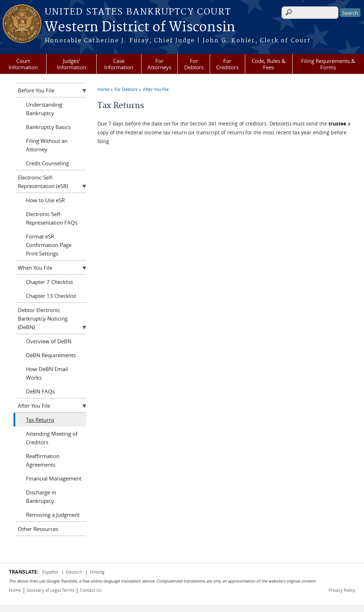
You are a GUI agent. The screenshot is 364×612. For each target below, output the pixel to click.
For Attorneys (159, 64)
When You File (35, 268)
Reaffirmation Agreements (43, 460)
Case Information (119, 64)
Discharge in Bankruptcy (41, 496)
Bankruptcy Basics (48, 127)
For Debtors (194, 64)
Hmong (97, 572)
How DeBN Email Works (47, 373)
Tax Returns (40, 420)
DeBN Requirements (51, 355)
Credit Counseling (47, 163)
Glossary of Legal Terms (50, 590)
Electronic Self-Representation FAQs (52, 218)
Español (51, 572)
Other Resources (38, 529)
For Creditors (227, 64)
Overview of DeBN (49, 341)
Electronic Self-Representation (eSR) (43, 182)
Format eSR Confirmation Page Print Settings (49, 245)
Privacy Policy (342, 590)
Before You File (36, 90)
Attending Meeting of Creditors (52, 438)
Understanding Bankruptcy (44, 109)
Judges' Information (71, 64)
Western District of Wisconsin (140, 27)
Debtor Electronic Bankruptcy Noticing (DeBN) (43, 318)
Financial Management (54, 478)
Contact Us (91, 590)
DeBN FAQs (40, 391)
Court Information (23, 64)
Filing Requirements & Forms (328, 64)
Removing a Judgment (53, 515)
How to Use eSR (45, 200)
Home (103, 89)
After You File (156, 89)
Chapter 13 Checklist (51, 296)
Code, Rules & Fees (269, 64)
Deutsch (74, 572)
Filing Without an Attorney (47, 145)
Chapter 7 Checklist (49, 282)
